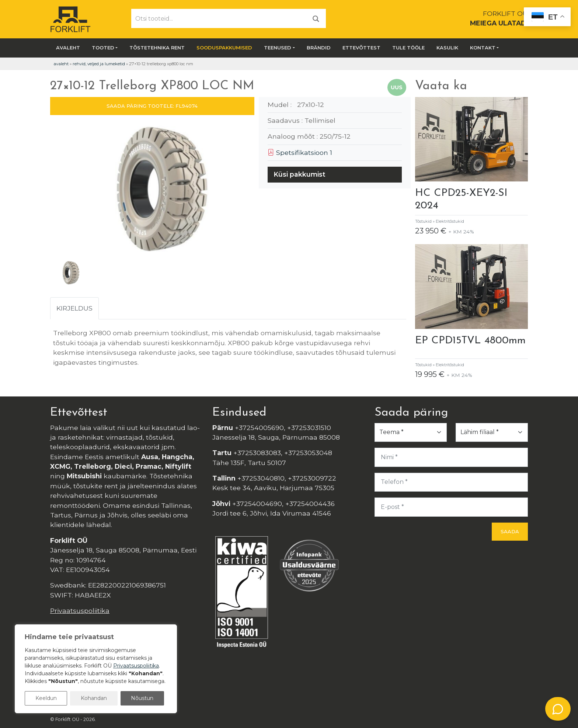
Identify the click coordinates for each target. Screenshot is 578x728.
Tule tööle (408, 48)
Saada (510, 531)
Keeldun (46, 698)
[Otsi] (316, 18)
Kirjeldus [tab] (74, 308)
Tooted (103, 48)
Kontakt (483, 48)
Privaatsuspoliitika (80, 611)
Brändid (319, 48)
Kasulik (447, 48)
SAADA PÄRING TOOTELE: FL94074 (152, 106)
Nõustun (142, 698)
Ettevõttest (361, 48)
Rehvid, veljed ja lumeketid (99, 64)
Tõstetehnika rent (157, 48)
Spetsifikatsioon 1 (300, 152)
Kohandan (94, 698)
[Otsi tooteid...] (219, 18)
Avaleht (68, 48)
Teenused (278, 48)
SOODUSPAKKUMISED (224, 48)
